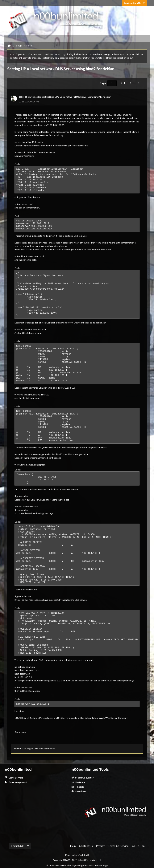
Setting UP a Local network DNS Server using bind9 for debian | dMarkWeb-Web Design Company (79, 718)
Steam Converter (83, 778)
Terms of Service (118, 846)
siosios (23, 97)
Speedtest (79, 791)
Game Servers (14, 778)
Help (73, 846)
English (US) (20, 846)
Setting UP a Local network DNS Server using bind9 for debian (79, 97)
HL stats (78, 787)
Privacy (100, 846)
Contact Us (86, 846)
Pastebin (78, 782)
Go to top (138, 846)
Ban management (16, 782)
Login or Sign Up (135, 3)
